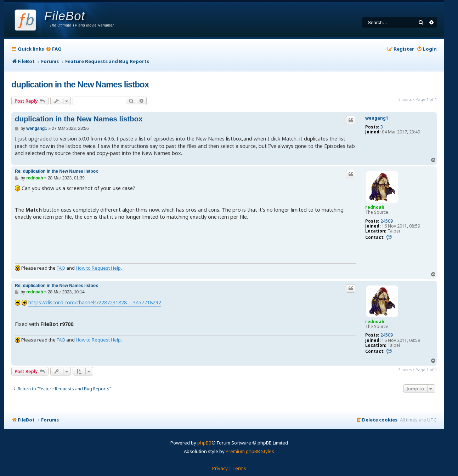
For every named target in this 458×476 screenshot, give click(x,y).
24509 (387, 221)
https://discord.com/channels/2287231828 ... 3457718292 (95, 302)
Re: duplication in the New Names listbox (56, 171)
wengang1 (377, 118)
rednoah (375, 207)
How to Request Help (98, 268)
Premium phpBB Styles (250, 451)
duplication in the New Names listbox (80, 84)
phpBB (204, 443)
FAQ (61, 268)
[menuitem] (54, 49)
